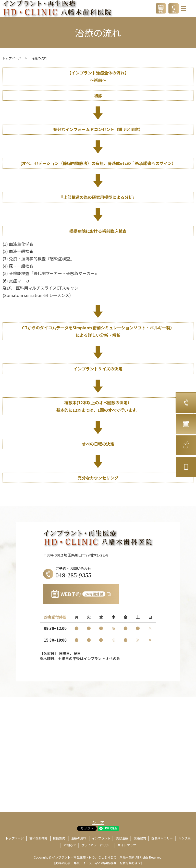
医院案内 (59, 838)
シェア (98, 822)
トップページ (12, 58)
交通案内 (140, 838)
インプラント (101, 838)
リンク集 (185, 838)
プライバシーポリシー (97, 845)
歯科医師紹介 (39, 838)
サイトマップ (127, 845)
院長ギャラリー (162, 838)
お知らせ (70, 845)
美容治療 (122, 838)
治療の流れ (79, 838)
